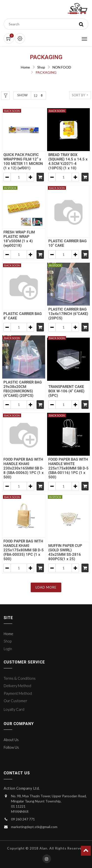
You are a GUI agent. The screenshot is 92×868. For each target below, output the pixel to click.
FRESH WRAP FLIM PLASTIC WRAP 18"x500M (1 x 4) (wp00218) (19, 239)
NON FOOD (62, 67)
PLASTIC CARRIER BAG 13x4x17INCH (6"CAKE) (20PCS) (68, 314)
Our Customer (15, 701)
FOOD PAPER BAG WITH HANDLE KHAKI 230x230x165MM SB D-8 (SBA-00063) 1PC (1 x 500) (24, 468)
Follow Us (11, 747)
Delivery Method (17, 686)
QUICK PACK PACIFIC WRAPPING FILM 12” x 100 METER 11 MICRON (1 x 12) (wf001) (23, 161)
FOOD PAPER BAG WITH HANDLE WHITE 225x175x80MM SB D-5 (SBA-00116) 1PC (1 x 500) (68, 468)
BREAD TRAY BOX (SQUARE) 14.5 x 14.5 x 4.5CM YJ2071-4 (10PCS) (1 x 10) (68, 161)
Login (8, 649)
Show (22, 95)
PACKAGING (46, 72)
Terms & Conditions (20, 678)
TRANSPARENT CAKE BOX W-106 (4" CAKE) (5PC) (66, 391)
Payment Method (18, 693)
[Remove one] (7, 177)
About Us (11, 740)
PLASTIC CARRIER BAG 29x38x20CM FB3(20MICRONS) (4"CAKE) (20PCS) (23, 389)
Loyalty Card (14, 709)
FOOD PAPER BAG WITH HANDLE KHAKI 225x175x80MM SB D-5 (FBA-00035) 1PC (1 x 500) (24, 550)
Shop (41, 67)
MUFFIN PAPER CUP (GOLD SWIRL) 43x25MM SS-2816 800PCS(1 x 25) (65, 552)
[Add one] (30, 177)
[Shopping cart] (40, 177)
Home (25, 67)
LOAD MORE (46, 587)
